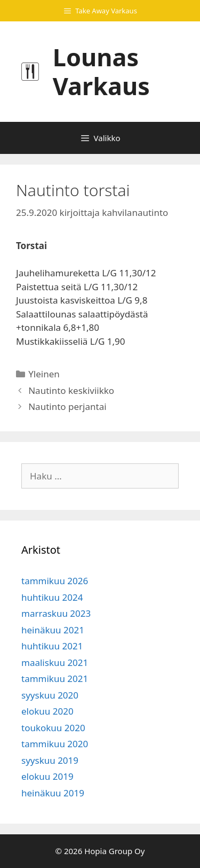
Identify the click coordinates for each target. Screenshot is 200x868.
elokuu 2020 (47, 711)
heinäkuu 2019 (53, 793)
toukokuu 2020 (53, 728)
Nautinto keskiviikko (71, 390)
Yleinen (44, 374)
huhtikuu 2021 (52, 646)
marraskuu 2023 (56, 613)
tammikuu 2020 (55, 744)
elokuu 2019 (47, 776)
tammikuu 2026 (55, 581)
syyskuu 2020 (50, 695)
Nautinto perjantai (67, 406)
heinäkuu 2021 (53, 630)
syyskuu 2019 (50, 760)
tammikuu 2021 (55, 679)
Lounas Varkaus (101, 71)
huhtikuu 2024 (52, 597)
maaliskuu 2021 (55, 662)
